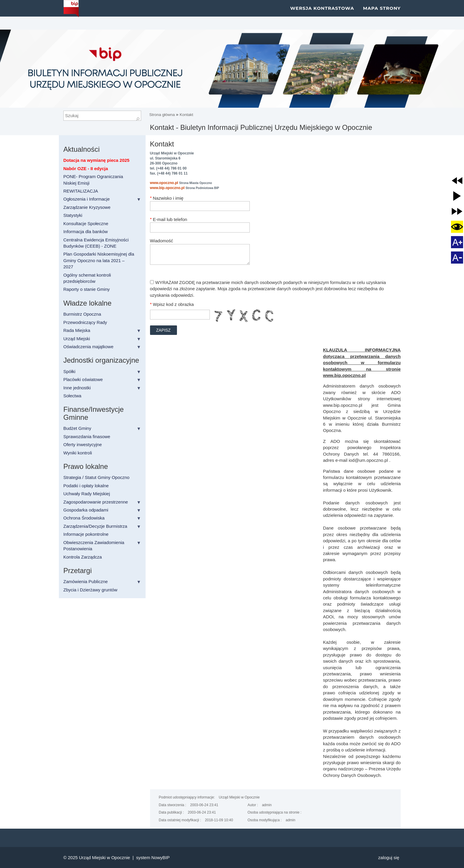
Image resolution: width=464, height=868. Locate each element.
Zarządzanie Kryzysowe (87, 207)
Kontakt (186, 115)
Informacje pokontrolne (86, 534)
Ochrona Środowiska (84, 518)
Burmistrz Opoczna (82, 314)
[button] (457, 181)
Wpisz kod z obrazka (173, 304)
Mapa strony (382, 15)
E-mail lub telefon (170, 219)
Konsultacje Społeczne (86, 224)
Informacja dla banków (86, 231)
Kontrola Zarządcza (83, 557)
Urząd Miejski (77, 339)
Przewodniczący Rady (85, 322)
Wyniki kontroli (78, 453)
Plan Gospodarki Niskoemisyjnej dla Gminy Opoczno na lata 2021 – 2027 (99, 260)
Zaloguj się (389, 857)
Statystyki (73, 215)
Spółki (69, 371)
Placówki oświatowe (83, 379)
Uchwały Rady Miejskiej (87, 494)
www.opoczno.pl (164, 183)
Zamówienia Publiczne (86, 581)
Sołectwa (72, 396)
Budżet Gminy (77, 428)
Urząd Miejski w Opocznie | (108, 857)
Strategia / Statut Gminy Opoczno (96, 477)
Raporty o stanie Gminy (87, 289)
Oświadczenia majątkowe (88, 347)
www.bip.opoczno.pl (167, 188)
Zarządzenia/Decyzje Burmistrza (95, 526)
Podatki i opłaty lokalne (86, 486)
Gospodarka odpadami (86, 510)
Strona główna (163, 115)
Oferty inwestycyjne (83, 445)
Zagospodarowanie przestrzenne (96, 502)
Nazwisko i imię (168, 198)
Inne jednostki (77, 388)
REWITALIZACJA (81, 191)
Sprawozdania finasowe (87, 437)
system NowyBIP (153, 857)
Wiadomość (162, 241)
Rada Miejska (77, 330)
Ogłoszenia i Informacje (87, 199)
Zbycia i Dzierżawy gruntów (90, 590)
